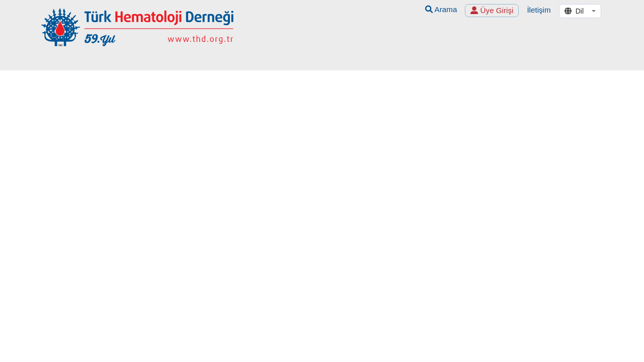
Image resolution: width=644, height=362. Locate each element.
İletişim (539, 10)
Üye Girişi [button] (492, 10)
